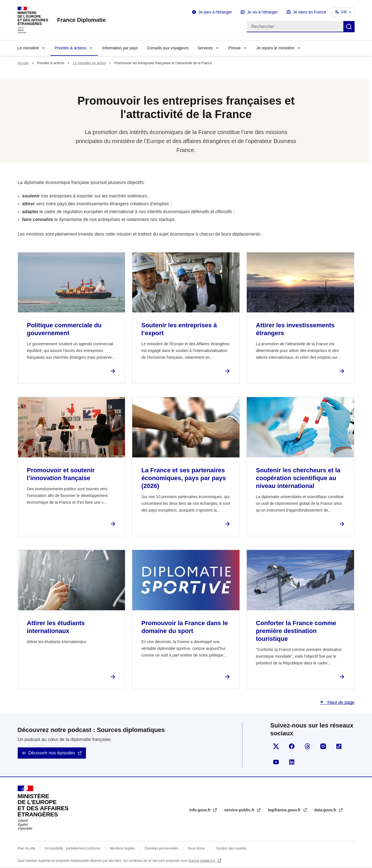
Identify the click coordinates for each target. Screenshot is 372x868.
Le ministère (28, 48)
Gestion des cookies (231, 848)
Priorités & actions (71, 48)
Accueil (23, 63)
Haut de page (340, 702)
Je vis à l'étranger (262, 12)
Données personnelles (161, 848)
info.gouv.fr (201, 810)
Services (205, 48)
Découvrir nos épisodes (52, 753)
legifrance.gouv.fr (285, 810)
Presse (235, 48)
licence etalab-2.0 (202, 861)
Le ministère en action (89, 63)
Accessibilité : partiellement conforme (72, 848)
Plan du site (27, 848)
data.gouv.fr (326, 810)
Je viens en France (310, 12)
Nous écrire (196, 848)
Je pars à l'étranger (215, 12)
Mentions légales (122, 848)
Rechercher (349, 27)
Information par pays (120, 48)
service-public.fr (240, 810)
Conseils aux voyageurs (168, 48)
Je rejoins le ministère (275, 48)
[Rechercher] (295, 27)
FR (344, 12)
